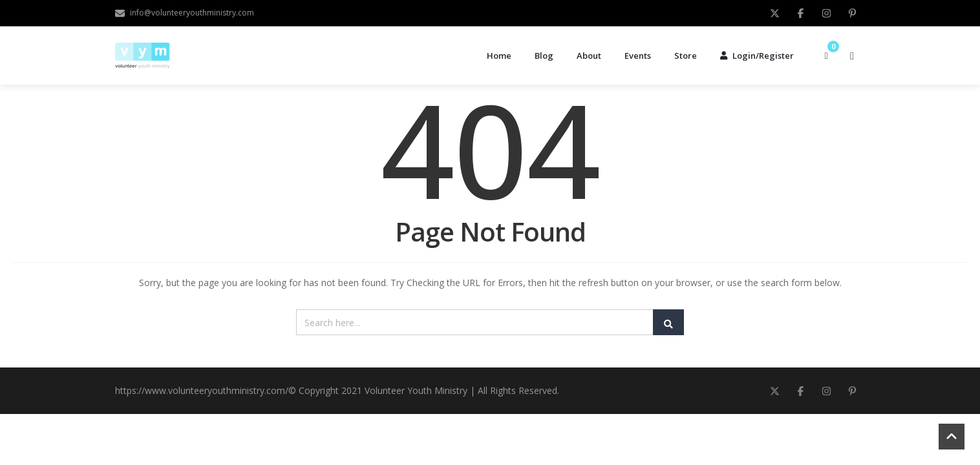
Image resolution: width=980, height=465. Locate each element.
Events (638, 56)
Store (686, 56)
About (589, 56)
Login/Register (757, 56)
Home (499, 56)
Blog (544, 56)
